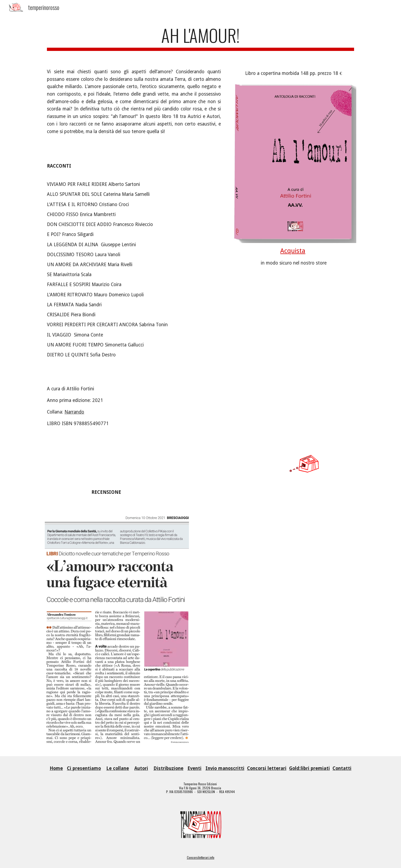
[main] (200, 38)
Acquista (293, 251)
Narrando (74, 412)
